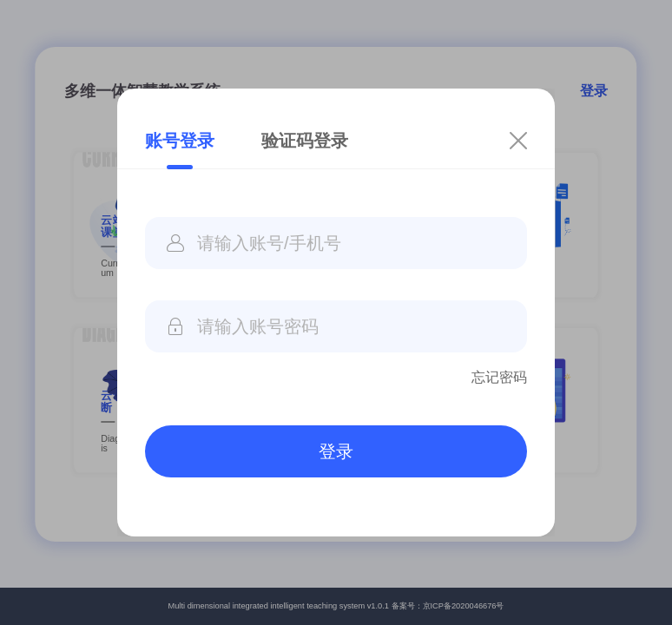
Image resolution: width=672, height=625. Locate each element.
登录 (336, 451)
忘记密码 (499, 378)
